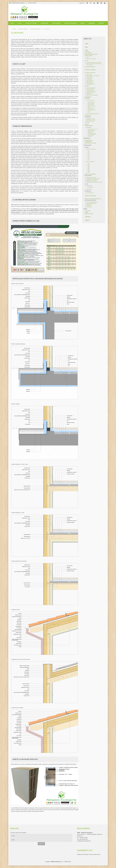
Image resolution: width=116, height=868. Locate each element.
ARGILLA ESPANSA (91, 104)
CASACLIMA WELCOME (92, 133)
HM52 (20, 23)
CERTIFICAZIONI (89, 126)
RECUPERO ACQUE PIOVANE (92, 95)
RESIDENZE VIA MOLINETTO (92, 180)
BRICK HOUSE (89, 75)
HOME (12, 23)
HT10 (89, 160)
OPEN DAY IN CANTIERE (91, 59)
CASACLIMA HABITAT (91, 131)
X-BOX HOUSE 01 (91, 188)
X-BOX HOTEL (89, 189)
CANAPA (89, 107)
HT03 (89, 153)
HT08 (89, 158)
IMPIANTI (87, 86)
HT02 (89, 152)
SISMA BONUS (89, 204)
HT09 (89, 159)
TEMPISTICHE (88, 116)
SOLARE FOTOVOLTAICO (91, 92)
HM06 (89, 168)
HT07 (89, 157)
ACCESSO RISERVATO (90, 67)
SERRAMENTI (88, 97)
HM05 (89, 167)
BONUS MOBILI (89, 207)
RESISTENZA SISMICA (91, 119)
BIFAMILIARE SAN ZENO (91, 177)
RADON (88, 122)
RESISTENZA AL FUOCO (91, 120)
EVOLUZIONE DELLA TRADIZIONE (93, 76)
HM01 (89, 163)
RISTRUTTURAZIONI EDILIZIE (92, 202)
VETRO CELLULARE (91, 103)
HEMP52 (101, 23)
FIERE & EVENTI (89, 56)
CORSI (87, 61)
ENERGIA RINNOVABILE (91, 88)
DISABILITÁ (89, 206)
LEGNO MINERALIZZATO (92, 110)
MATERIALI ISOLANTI (90, 100)
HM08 (89, 170)
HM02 (89, 164)
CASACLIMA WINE (91, 135)
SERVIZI (87, 124)
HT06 (89, 156)
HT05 (89, 155)
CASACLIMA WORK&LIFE (92, 134)
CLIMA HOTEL (90, 132)
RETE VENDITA (88, 53)
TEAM (86, 50)
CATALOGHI (88, 211)
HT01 (89, 151)
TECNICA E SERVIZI (31, 23)
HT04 (89, 154)
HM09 (89, 171)
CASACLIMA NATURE (91, 130)
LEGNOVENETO (89, 140)
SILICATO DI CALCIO (91, 102)
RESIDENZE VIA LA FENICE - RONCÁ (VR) (94, 182)
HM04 (89, 166)
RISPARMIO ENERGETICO (91, 203)
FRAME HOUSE (89, 78)
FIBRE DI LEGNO (91, 109)
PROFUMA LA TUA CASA (91, 143)
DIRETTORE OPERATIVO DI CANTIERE (94, 63)
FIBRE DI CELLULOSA (91, 108)
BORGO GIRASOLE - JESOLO (92, 181)
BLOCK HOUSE (89, 77)
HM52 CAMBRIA (89, 82)
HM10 (89, 172)
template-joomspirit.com (115, 859)
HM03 (89, 165)
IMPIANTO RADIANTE (91, 89)
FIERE (88, 58)
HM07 (89, 169)
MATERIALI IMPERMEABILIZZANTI (93, 114)
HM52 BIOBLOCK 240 (90, 84)
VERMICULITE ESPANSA (92, 106)
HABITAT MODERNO (90, 162)
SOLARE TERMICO (90, 90)
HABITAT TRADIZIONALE (91, 149)
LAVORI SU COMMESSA (90, 174)
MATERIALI (88, 98)
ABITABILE (92, 23)
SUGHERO (90, 112)
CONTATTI (87, 52)
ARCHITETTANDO (89, 214)
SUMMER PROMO (90, 193)
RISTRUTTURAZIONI (71, 23)
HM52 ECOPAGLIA (90, 81)
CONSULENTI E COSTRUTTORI (93, 129)
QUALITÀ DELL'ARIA (90, 121)
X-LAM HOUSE (89, 79)
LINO (89, 111)
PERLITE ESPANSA (91, 105)
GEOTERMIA (89, 94)
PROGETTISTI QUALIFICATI (91, 54)
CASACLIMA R (90, 136)
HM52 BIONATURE (90, 83)
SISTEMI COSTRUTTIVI (90, 73)
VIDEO (87, 212)
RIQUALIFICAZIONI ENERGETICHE (93, 199)
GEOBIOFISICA (88, 142)
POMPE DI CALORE (90, 93)
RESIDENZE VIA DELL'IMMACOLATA (93, 179)
